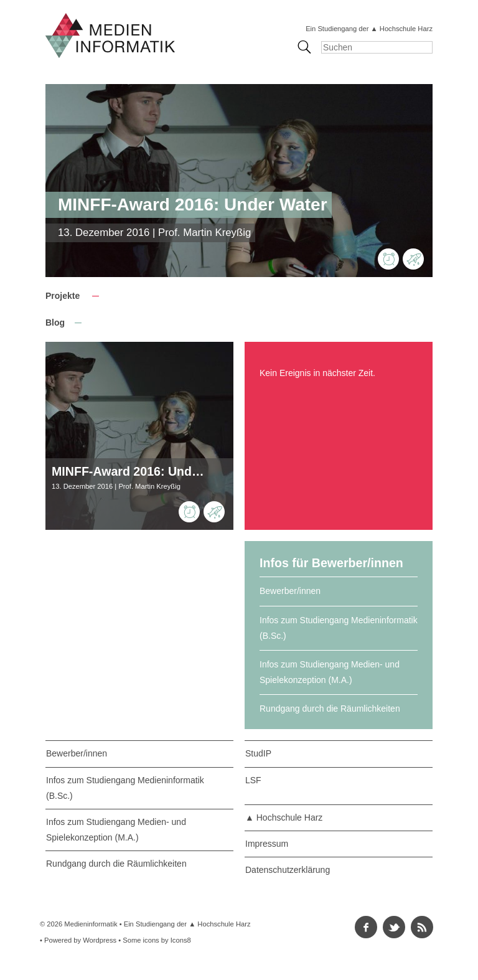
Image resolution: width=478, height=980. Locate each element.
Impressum (267, 844)
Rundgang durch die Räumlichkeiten (330, 709)
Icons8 (181, 940)
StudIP (258, 753)
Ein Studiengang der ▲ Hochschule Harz (369, 29)
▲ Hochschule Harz (284, 817)
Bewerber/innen (290, 591)
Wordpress (100, 940)
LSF (253, 780)
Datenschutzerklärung (288, 870)
